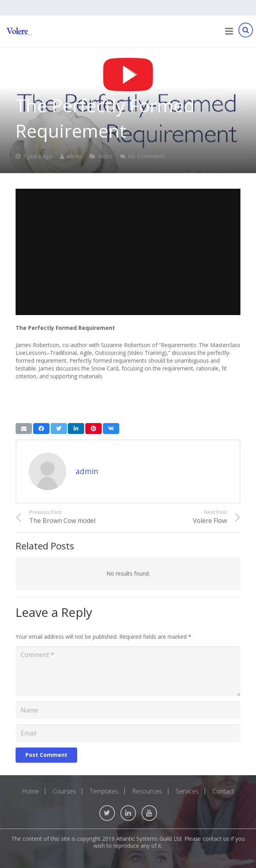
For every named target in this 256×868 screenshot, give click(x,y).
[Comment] (128, 671)
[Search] (245, 31)
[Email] (128, 733)
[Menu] (229, 31)
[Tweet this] (59, 429)
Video (105, 156)
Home (30, 791)
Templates (104, 791)
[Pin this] (94, 429)
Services (187, 791)
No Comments (147, 156)
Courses (64, 791)
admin (74, 156)
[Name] (128, 710)
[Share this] (41, 429)
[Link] (19, 31)
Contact (223, 791)
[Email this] (24, 429)
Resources (147, 791)
